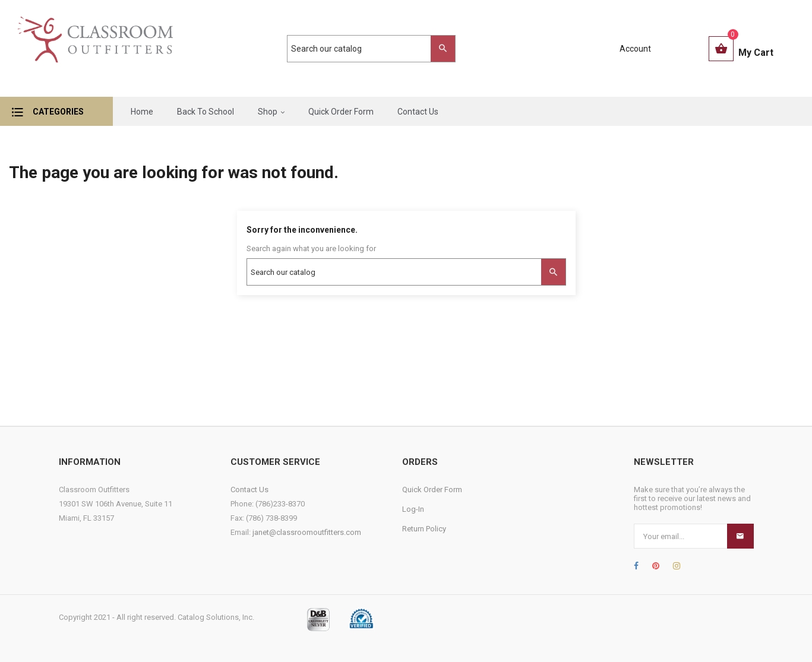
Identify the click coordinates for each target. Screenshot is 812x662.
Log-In (413, 509)
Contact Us (249, 490)
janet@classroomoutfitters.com (307, 532)
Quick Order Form (432, 490)
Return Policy (424, 529)
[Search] (365, 49)
